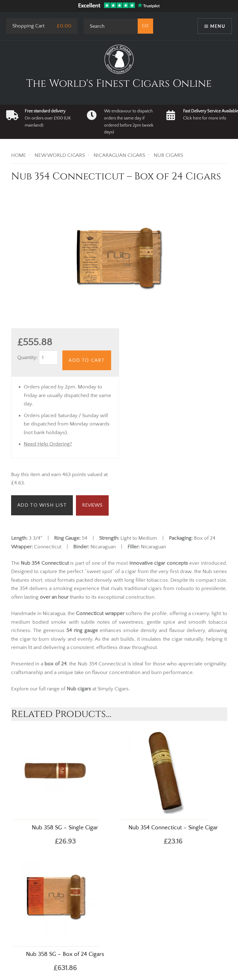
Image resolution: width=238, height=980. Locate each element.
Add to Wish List (42, 505)
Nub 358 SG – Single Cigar (65, 828)
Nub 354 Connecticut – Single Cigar (173, 828)
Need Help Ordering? (48, 444)
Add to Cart (87, 360)
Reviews (92, 505)
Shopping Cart (28, 26)
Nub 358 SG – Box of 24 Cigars (65, 954)
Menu (218, 26)
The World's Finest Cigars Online (119, 84)
